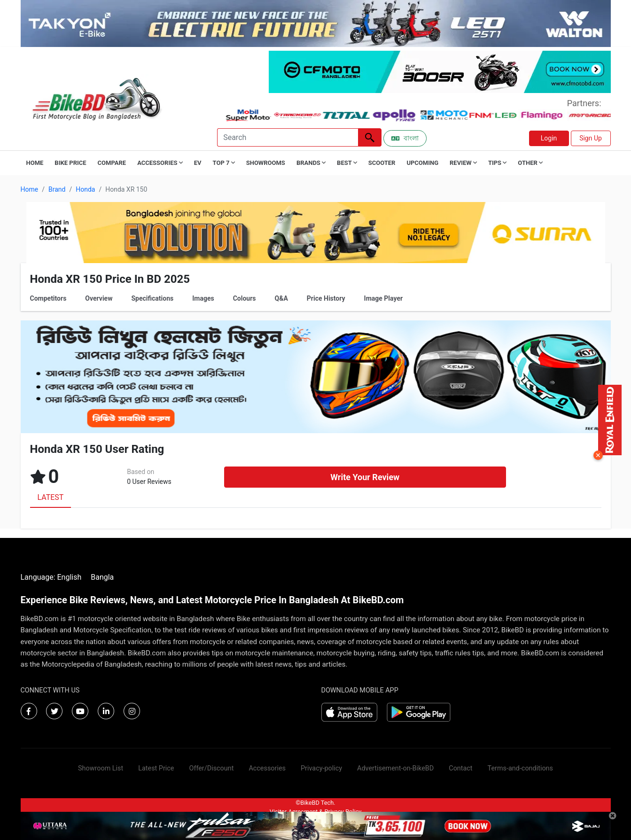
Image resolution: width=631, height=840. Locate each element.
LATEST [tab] (51, 497)
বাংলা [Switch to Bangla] (405, 138)
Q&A (281, 298)
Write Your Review (365, 477)
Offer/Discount (212, 768)
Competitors (48, 298)
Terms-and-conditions (520, 768)
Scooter (382, 163)
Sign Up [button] (591, 138)
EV (198, 163)
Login (549, 138)
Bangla (102, 577)
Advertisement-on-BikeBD (395, 768)
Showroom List (101, 768)
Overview (99, 298)
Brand (57, 189)
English (69, 577)
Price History (326, 298)
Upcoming (422, 163)
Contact (460, 768)
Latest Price (156, 768)
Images (203, 298)
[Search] (288, 137)
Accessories (267, 768)
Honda (85, 189)
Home (35, 163)
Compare (112, 163)
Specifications (152, 298)
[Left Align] (370, 137)
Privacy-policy (321, 768)
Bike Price (70, 163)
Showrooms (266, 163)
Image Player (384, 298)
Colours (245, 298)
